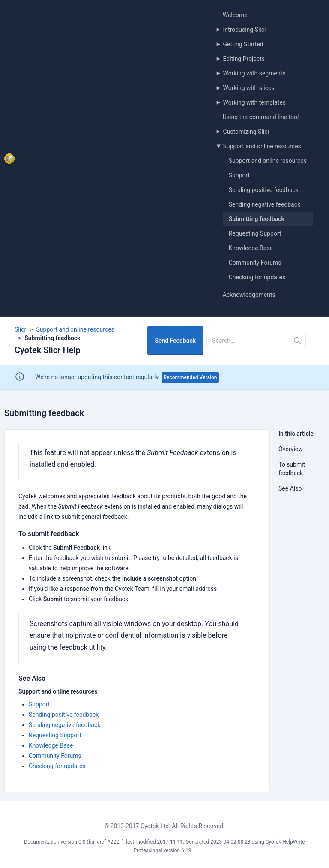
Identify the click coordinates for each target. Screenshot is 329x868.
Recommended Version (190, 377)
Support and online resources (262, 146)
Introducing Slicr (245, 30)
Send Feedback (175, 341)
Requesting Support (255, 233)
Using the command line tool (261, 117)
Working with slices (249, 88)
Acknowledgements (249, 295)
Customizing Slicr (247, 132)
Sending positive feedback (264, 190)
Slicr (20, 329)
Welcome (235, 15)
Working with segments (254, 73)
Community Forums (255, 263)
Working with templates (255, 102)
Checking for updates (257, 277)
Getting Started (243, 44)
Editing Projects (244, 59)
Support (239, 175)
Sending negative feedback (265, 204)
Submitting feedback (257, 219)
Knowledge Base (251, 248)
